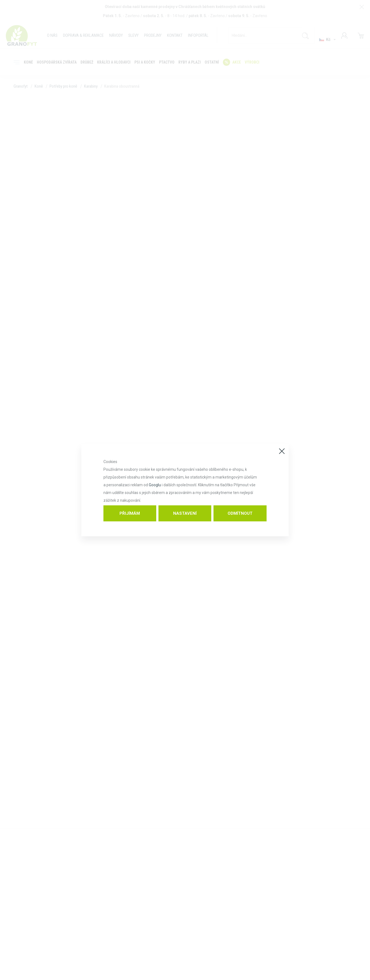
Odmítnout (240, 513)
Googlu (155, 485)
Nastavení (185, 513)
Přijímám (130, 513)
